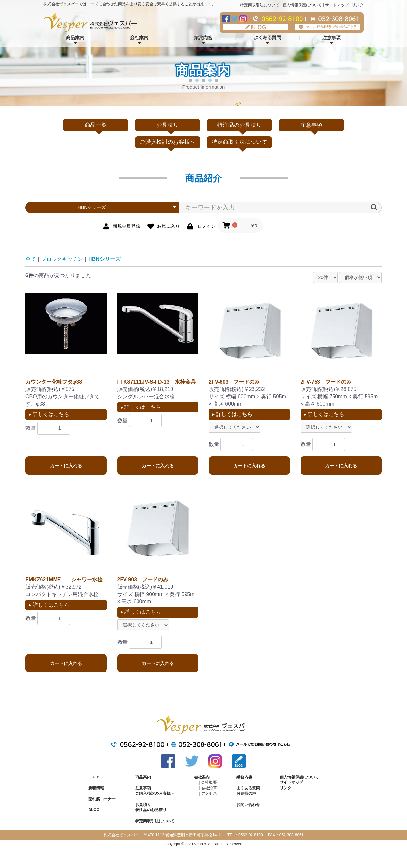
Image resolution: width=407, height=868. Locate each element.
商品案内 (143, 777)
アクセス (209, 793)
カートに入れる (66, 466)
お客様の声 (246, 793)
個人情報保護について (302, 5)
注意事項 (332, 38)
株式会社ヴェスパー (90, 22)
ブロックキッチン (62, 259)
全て (31, 259)
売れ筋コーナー (102, 799)
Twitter (235, 19)
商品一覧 (96, 125)
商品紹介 (75, 38)
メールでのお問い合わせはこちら (328, 27)
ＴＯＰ (94, 777)
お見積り (168, 125)
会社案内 (139, 38)
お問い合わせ (248, 805)
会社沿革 (209, 788)
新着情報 (96, 788)
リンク (358, 5)
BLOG (256, 27)
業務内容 (203, 38)
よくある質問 (268, 38)
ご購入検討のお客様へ (168, 142)
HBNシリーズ (104, 259)
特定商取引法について (260, 5)
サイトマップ (337, 5)
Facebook (226, 19)
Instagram (243, 19)
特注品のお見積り (239, 125)
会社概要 (209, 782)
